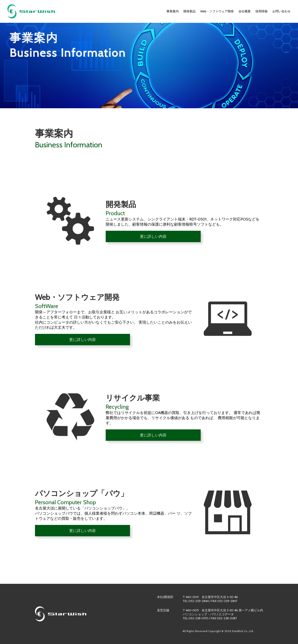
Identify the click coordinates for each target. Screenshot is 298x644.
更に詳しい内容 (153, 236)
